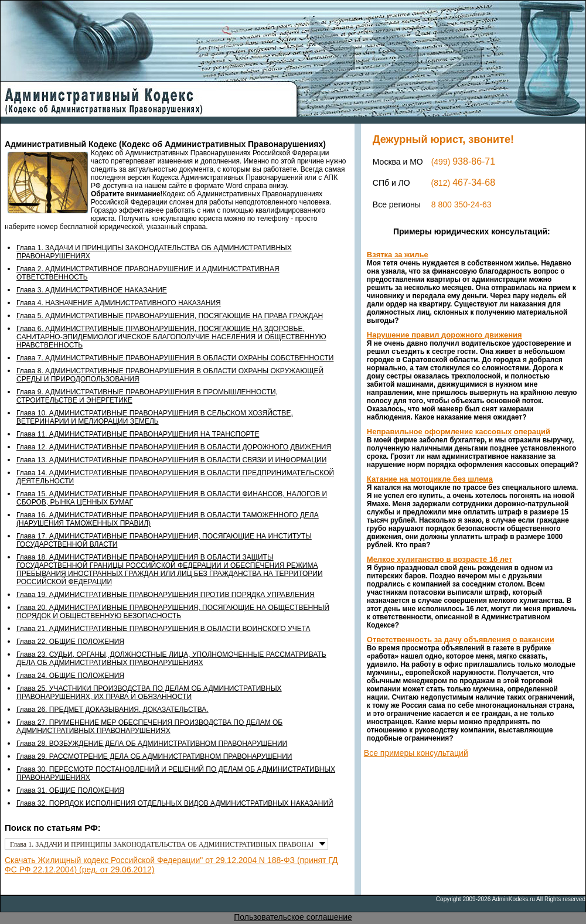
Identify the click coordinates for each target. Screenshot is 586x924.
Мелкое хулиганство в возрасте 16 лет (439, 559)
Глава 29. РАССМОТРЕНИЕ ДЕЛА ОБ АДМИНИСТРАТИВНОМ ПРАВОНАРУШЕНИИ (154, 756)
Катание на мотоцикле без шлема (430, 479)
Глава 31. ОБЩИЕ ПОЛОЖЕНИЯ (70, 790)
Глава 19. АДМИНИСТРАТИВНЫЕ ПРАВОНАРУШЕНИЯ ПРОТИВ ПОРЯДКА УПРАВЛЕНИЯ (166, 595)
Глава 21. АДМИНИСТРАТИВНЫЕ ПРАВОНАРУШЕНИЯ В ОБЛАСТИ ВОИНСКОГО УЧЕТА (163, 629)
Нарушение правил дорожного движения (444, 335)
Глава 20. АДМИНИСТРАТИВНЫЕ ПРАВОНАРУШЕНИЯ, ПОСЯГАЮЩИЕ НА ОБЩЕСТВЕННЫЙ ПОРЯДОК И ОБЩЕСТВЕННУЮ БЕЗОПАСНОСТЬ (173, 612)
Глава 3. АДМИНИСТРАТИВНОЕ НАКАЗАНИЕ (92, 290)
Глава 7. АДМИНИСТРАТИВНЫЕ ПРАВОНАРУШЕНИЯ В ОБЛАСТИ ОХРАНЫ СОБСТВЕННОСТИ (175, 358)
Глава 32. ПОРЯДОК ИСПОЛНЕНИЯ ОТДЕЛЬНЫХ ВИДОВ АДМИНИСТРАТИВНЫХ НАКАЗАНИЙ (175, 803)
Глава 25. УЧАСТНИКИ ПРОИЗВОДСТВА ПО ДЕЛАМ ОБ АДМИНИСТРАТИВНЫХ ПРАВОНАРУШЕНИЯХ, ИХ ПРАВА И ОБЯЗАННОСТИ (149, 693)
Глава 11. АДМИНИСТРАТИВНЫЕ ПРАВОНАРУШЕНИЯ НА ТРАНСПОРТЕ (138, 434)
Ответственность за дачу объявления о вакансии (461, 640)
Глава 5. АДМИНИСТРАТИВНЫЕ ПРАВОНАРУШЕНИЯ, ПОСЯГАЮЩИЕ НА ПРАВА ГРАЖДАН (170, 316)
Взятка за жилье (398, 255)
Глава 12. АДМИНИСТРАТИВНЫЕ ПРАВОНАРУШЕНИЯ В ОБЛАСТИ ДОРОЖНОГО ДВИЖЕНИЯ (174, 447)
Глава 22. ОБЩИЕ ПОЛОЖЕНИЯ (70, 642)
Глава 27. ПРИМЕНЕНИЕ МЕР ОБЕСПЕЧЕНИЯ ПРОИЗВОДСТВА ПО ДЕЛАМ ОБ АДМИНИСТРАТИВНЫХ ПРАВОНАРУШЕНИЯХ (149, 727)
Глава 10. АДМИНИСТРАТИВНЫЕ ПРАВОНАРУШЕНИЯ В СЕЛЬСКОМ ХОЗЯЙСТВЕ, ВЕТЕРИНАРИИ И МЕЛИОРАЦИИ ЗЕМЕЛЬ (155, 417)
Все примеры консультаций (416, 753)
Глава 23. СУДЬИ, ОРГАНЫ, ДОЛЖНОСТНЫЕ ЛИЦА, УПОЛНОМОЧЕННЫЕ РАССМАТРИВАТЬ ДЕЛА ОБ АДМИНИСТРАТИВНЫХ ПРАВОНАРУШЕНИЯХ (171, 659)
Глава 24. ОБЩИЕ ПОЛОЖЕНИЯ (70, 676)
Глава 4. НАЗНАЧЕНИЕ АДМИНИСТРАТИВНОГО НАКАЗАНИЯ (119, 303)
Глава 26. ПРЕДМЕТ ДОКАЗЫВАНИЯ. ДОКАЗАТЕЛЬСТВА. (113, 710)
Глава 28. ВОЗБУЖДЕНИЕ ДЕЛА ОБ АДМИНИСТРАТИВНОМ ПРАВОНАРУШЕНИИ (152, 744)
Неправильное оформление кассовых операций (459, 432)
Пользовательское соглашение (293, 917)
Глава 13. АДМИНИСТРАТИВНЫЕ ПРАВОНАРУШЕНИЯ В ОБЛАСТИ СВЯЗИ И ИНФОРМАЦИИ (171, 460)
